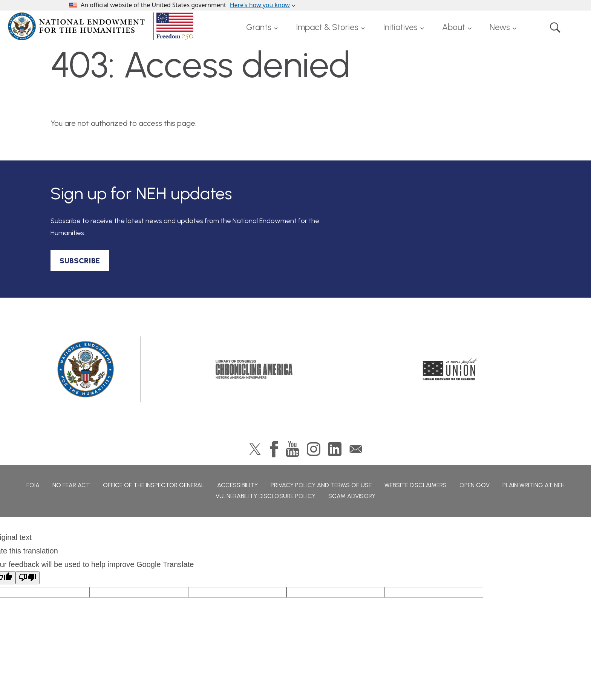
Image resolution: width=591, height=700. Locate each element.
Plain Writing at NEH (534, 485)
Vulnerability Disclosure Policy (266, 496)
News (500, 27)
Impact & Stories (327, 27)
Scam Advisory (352, 496)
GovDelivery (356, 449)
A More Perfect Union (450, 369)
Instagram (314, 449)
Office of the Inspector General (154, 485)
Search (555, 28)
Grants (259, 27)
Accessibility (237, 485)
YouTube (292, 449)
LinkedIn (335, 449)
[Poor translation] (28, 578)
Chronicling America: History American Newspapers (254, 369)
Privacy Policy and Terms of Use (321, 485)
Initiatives (400, 27)
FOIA (33, 485)
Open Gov (475, 485)
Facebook (274, 449)
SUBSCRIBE (80, 261)
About (454, 27)
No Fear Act (71, 485)
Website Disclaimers (416, 485)
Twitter (255, 449)
